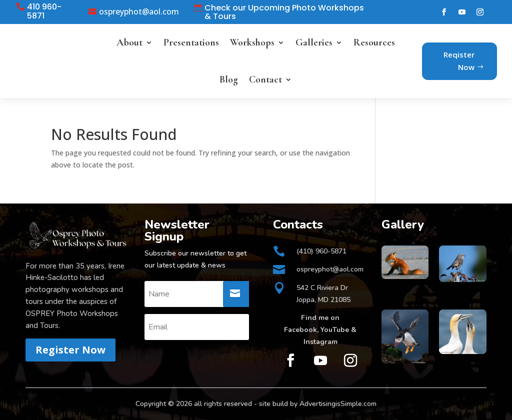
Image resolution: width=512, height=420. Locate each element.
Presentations (191, 42)
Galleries (314, 42)
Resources (374, 42)
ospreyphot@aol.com (139, 12)
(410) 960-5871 (321, 251)
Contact (265, 79)
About (129, 42)
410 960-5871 (44, 11)
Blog (229, 79)
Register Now (70, 350)
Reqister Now (459, 61)
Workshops (252, 42)
